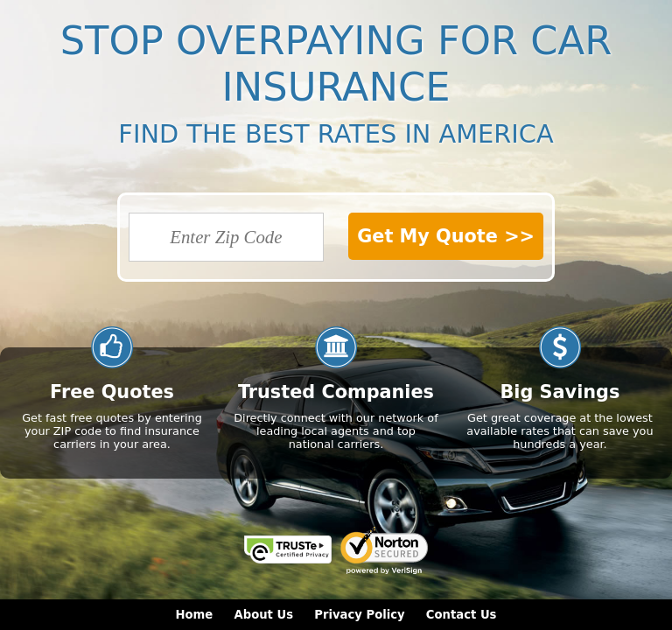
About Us (264, 615)
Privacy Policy (359, 615)
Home (195, 615)
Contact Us (462, 615)
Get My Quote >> (446, 236)
